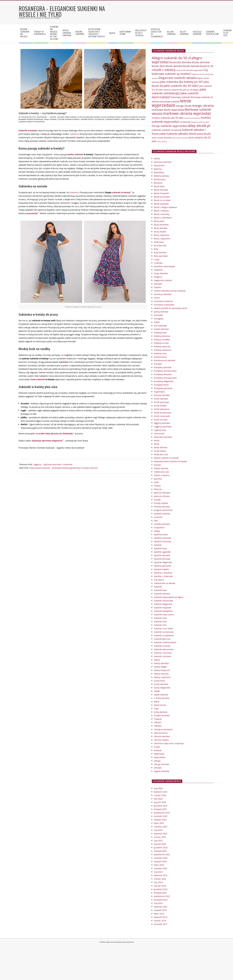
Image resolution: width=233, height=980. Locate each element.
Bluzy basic (159, 221)
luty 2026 (158, 799)
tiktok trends (160, 705)
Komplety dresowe (163, 374)
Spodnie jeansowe (163, 566)
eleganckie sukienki (163, 280)
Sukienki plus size (162, 639)
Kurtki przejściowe (163, 413)
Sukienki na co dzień (164, 628)
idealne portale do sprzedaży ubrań (171, 308)
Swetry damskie (161, 663)
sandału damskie (162, 524)
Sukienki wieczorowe (164, 649)
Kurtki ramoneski (162, 416)
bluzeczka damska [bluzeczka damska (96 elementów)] (180, 62)
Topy (156, 709)
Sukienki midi (160, 621)
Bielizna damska (162, 176)
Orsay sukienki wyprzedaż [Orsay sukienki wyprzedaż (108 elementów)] (169, 126)
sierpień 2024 (160, 861)
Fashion (158, 287)
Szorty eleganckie (162, 688)
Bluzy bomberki (161, 225)
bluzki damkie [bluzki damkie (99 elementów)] (174, 66)
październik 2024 (162, 854)
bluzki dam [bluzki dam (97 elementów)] (158, 66)
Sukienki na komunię (164, 632)
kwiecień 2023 (161, 907)
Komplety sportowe (163, 388)
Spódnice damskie (163, 538)
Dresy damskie (161, 273)
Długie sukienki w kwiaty (111, 117)
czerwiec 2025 (161, 827)
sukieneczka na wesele (165, 583)
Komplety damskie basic (165, 371)
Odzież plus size (161, 472)
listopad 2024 (160, 851)
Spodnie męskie (161, 569)
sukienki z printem (163, 656)
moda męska (160, 451)
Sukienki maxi (161, 618)
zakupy (157, 761)
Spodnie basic (161, 548)
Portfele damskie (162, 507)
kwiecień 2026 (161, 792)
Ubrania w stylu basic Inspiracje (169, 743)
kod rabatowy (160, 326)
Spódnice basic (161, 534)
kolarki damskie (161, 329)
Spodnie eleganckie (163, 562)
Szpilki (157, 691)
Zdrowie (158, 768)
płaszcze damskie (162, 493)
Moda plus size (161, 454)
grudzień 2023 (161, 889)
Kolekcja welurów (162, 346)
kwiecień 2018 (161, 917)
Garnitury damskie (163, 294)
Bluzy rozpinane (162, 235)
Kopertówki (159, 392)
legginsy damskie (162, 423)
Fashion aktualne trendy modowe (170, 291)
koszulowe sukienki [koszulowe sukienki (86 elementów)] (170, 102)
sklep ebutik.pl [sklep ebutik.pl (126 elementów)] (199, 126)
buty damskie (160, 252)
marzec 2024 (160, 879)
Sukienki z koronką (163, 653)
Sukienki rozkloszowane (165, 642)
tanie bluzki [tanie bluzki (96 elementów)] (204, 134)
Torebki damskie (162, 715)
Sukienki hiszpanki (163, 608)
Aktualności (159, 165)
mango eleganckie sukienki (134, 117)
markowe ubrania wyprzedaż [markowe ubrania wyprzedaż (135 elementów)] (187, 113)
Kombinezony (160, 357)
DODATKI (158, 270)
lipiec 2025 (159, 823)
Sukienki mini (160, 625)
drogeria (158, 277)
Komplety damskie (163, 367)
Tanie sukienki (38, 379)
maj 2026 (158, 788)
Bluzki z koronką (162, 214)
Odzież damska (161, 468)
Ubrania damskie (162, 736)
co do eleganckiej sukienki (89, 117)
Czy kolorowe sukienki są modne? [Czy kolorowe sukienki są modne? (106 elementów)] (180, 72)
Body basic (159, 242)
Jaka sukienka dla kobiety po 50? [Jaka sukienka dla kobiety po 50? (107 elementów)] (181, 82)
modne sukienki (75, 154)
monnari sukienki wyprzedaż (31, 119)
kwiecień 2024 (161, 875)
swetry (157, 660)
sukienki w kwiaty (113, 119)
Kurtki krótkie (160, 406)
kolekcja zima (160, 353)
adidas (157, 158)
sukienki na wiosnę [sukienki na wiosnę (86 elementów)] (172, 130)
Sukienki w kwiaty (28, 130)
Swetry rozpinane (162, 677)
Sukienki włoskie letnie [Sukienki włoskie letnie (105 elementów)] (181, 134)
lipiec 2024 (159, 865)
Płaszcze (158, 489)
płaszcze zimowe (162, 496)
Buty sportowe (161, 256)
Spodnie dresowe (162, 559)
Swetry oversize (161, 674)
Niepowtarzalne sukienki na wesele (171, 461)
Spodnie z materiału (163, 576)
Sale (156, 521)
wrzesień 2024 (161, 858)
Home (157, 298)
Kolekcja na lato (29, 117)
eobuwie (158, 284)
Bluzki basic (159, 186)
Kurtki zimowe (161, 420)
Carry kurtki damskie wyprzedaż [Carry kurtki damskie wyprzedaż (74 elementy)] (189, 70)
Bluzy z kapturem (162, 239)
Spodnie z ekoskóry (163, 573)
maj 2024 (158, 872)
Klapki (157, 322)
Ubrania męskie (161, 740)
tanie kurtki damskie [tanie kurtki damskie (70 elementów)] (180, 138)
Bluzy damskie (161, 228)
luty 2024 (158, 882)
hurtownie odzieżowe (164, 305)
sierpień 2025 (160, 820)
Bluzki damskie (161, 190)
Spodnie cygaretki (162, 552)
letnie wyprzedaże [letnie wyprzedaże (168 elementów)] (172, 103)
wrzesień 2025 (161, 816)
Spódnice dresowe (163, 541)
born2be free (160, 246)
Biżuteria (158, 183)
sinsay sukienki (50, 119)
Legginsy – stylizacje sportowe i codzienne (53, 464)
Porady (157, 500)
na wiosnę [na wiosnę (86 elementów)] (185, 122)
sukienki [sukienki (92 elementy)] (156, 130)
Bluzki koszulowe (162, 197)
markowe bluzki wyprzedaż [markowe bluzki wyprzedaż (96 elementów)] (168, 110)
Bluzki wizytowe (161, 204)
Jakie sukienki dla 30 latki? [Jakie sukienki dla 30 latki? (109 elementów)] (181, 86)
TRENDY (158, 722)
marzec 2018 (160, 921)
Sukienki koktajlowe (163, 611)
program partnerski (163, 510)
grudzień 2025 (161, 806)
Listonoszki (159, 434)
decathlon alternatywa (165, 266)
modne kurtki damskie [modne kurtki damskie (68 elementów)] (192, 118)
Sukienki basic (161, 590)
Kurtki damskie (161, 399)
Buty (156, 249)
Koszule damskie (162, 395)
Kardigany (159, 319)
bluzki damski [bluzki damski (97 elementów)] (191, 66)
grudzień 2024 (161, 847)
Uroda (157, 747)
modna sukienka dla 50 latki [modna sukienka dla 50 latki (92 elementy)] (168, 118)
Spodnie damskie (162, 555)
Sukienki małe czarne (164, 615)
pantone (158, 479)
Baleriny (158, 169)
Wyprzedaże (160, 757)
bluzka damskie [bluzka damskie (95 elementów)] (201, 62)
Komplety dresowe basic (165, 378)
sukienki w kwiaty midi (130, 119)
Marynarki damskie (163, 437)
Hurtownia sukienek (163, 301)
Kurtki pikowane (162, 409)
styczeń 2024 (160, 886)
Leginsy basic (160, 430)
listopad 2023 (160, 893)
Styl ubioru (159, 580)
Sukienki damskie (162, 594)
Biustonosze (160, 179)
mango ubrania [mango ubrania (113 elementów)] (203, 106)
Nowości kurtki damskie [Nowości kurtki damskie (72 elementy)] (200, 122)
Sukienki (74, 134)
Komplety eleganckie (164, 381)
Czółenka (158, 263)
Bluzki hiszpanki (161, 193)
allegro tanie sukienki (67, 117)
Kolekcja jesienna (162, 336)
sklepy (157, 531)
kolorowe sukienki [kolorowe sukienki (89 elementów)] (180, 97)
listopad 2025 (160, 809)
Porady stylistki (161, 503)
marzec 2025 (160, 837)
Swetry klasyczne (162, 670)
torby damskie (161, 712)
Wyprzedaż (159, 754)
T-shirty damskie (162, 698)
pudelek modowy (162, 514)
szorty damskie (161, 684)
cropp (157, 259)
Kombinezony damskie (165, 360)
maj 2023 (158, 903)
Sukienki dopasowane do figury (169, 597)
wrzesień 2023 (161, 900)
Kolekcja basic (161, 333)
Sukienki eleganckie (163, 604)
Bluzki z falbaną (161, 211)
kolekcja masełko (162, 340)
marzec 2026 (160, 795)
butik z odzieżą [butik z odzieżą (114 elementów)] (165, 70)
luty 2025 (158, 841)
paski (156, 482)
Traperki (158, 719)
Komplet (158, 364)
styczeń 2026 (160, 802)
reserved (158, 517)
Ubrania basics (161, 733)
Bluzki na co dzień (162, 200)
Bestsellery (159, 172)
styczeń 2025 (160, 844)
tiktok (157, 702)
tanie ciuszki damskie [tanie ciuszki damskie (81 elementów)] (162, 138)
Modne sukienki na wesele (166, 458)
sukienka (74, 192)
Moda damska (161, 447)
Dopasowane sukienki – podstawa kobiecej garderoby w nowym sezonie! (64, 468)
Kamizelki (158, 315)
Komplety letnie (161, 385)
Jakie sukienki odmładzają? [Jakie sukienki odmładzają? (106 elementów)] (179, 91)
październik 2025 (162, 813)
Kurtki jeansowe (162, 402)
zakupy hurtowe (162, 764)
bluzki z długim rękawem (166, 207)
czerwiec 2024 (161, 868)
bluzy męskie (160, 232)
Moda (157, 440)
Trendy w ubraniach (163, 729)
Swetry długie (160, 667)
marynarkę (33, 213)
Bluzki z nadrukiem (163, 218)
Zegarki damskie (162, 771)
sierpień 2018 (160, 910)
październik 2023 (162, 896)
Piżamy (157, 486)
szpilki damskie (161, 695)
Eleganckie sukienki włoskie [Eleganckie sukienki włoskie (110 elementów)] (178, 78)
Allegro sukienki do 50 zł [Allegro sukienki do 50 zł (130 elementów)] (171, 58)
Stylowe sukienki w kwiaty (69, 119)
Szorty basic (160, 681)
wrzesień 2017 (161, 924)
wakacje (158, 750)
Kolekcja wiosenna (163, 350)
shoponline (42, 117)
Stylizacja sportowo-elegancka (48, 441)
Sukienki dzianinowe (164, 601)
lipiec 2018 (159, 914)
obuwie (157, 465)
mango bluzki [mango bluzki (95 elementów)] (184, 106)
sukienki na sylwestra (164, 635)
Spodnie (158, 545)
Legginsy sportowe (163, 427)
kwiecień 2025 (161, 834)
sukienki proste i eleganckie (93, 119)
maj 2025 (158, 830)
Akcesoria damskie (163, 162)
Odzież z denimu (162, 475)
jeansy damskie (161, 312)
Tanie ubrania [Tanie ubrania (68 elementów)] (162, 142)
